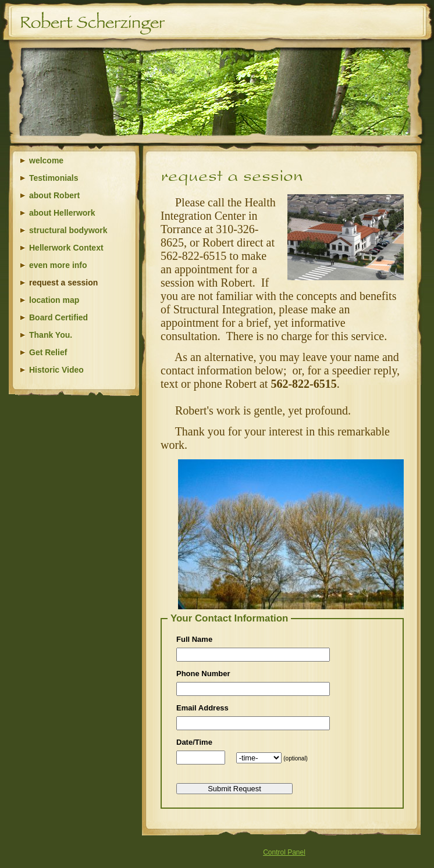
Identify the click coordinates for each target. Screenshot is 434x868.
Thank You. (51, 335)
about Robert (54, 195)
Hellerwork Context (66, 248)
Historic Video (56, 370)
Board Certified (58, 317)
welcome (46, 160)
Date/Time (194, 742)
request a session (63, 283)
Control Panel (284, 852)
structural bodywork (68, 230)
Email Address (202, 708)
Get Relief (48, 352)
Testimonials (54, 178)
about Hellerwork (62, 213)
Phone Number (203, 674)
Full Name (194, 639)
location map (54, 300)
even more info (58, 265)
